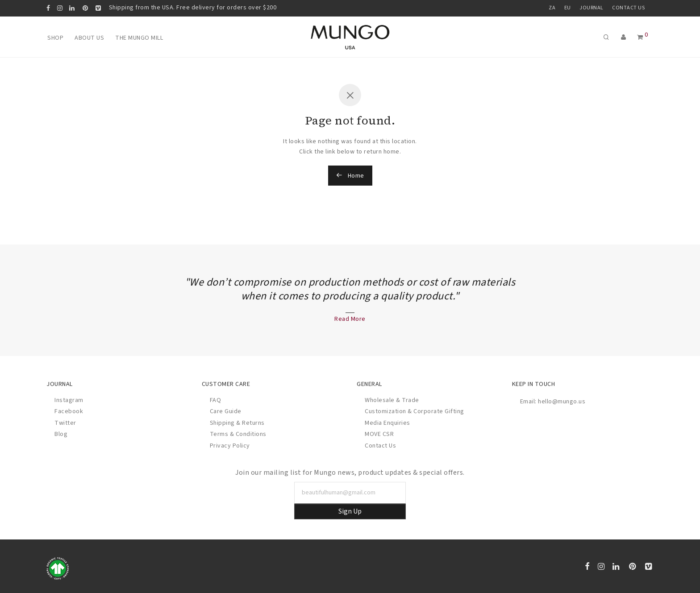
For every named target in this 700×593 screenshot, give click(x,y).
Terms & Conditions (238, 434)
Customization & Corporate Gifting (415, 411)
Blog (61, 434)
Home (350, 176)
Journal (592, 8)
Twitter (65, 423)
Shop (55, 38)
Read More (350, 319)
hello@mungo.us (562, 402)
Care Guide (226, 411)
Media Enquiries (387, 423)
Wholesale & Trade (392, 400)
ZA (552, 8)
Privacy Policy (230, 446)
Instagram (69, 400)
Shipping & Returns (237, 423)
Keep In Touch (534, 384)
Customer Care (226, 384)
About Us (89, 38)
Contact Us (628, 8)
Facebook (69, 411)
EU (568, 8)
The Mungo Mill (139, 38)
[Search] (612, 38)
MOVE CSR (379, 434)
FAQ (216, 400)
